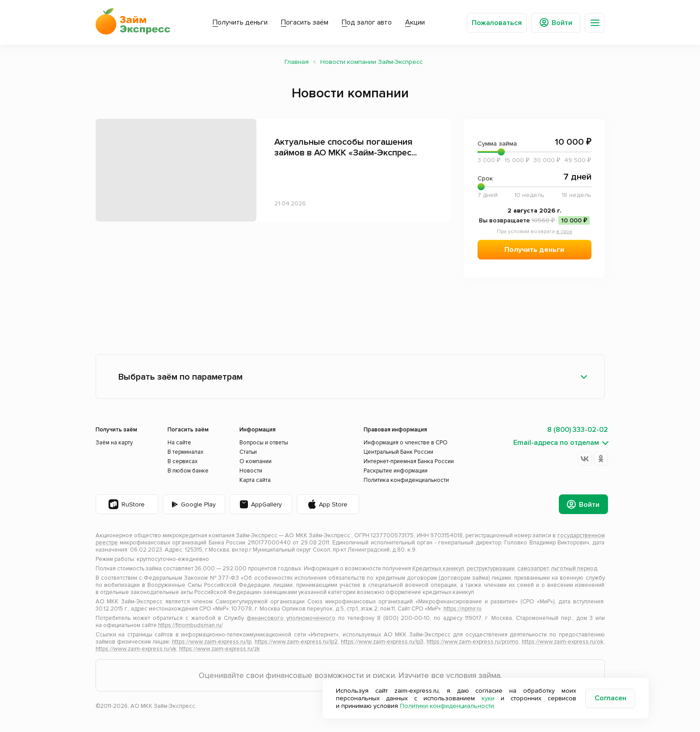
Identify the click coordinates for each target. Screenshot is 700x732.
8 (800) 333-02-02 (578, 430)
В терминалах (185, 452)
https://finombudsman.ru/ (191, 625)
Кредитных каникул (438, 569)
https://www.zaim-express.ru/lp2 (296, 642)
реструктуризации (491, 569)
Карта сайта (255, 480)
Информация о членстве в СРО (406, 443)
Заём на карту (114, 443)
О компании (256, 461)
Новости (251, 471)
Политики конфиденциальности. (448, 706)
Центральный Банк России (398, 452)
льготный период (574, 569)
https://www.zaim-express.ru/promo (473, 642)
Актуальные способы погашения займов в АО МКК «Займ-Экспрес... (346, 147)
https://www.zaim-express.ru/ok (563, 642)
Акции (415, 22)
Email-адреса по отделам (556, 443)
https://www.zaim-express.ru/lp (212, 642)
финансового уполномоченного (291, 618)
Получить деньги (240, 22)
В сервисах (182, 461)
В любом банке (188, 471)
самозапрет (533, 569)
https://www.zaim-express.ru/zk (220, 649)
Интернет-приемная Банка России (409, 461)
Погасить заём (305, 22)
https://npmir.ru (463, 609)
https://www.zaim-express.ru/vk (136, 649)
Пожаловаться (497, 23)
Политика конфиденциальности (406, 480)
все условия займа (466, 675)
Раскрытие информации (396, 471)
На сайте (179, 443)
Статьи (248, 452)
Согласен (610, 698)
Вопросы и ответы (264, 443)
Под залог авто (367, 22)
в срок (564, 232)
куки (488, 698)
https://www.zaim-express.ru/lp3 (382, 642)
